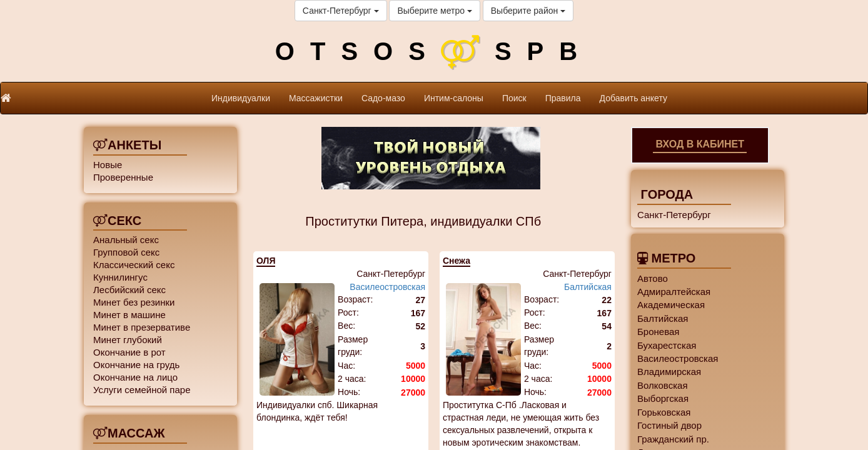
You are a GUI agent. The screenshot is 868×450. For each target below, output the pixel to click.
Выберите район (528, 11)
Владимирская (669, 372)
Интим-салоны (454, 98)
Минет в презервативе (142, 327)
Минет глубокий (128, 340)
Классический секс (134, 265)
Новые (108, 165)
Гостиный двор (669, 425)
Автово (653, 278)
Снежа (457, 261)
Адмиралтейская (674, 292)
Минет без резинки (134, 302)
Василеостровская (387, 287)
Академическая (671, 305)
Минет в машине (129, 315)
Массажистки (316, 98)
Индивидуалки (241, 98)
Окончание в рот (129, 352)
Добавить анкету (633, 98)
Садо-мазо (383, 98)
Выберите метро (434, 11)
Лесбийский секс (129, 290)
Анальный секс (126, 240)
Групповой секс (126, 252)
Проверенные (123, 177)
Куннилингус (120, 277)
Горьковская (664, 412)
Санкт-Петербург (341, 11)
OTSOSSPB (434, 51)
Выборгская (663, 398)
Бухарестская (667, 345)
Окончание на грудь (136, 365)
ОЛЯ (266, 261)
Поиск (514, 98)
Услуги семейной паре (142, 390)
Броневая (658, 332)
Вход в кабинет (700, 144)
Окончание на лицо (135, 377)
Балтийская (588, 287)
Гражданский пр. (673, 439)
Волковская (663, 385)
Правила (563, 98)
